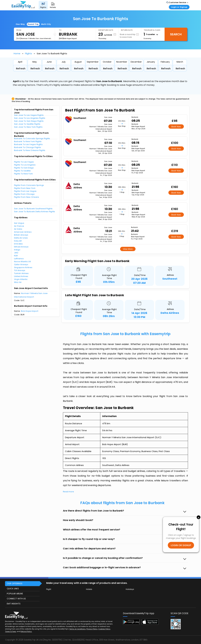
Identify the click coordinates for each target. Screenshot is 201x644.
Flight (49, 589)
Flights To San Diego (24, 168)
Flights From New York (25, 188)
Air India (18, 229)
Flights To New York (23, 174)
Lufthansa (19, 259)
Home (17, 53)
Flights (29, 53)
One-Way (20, 24)
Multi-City (46, 24)
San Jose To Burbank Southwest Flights (33, 209)
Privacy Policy (92, 629)
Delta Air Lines (21, 238)
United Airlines (21, 276)
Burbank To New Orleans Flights (30, 150)
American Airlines (23, 232)
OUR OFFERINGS (15, 584)
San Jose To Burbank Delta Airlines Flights (35, 212)
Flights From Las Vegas (25, 191)
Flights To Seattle (22, 171)
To (60, 30)
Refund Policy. (26, 631)
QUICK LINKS (13, 589)
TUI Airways (20, 270)
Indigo (17, 250)
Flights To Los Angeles (25, 165)
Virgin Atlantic (21, 279)
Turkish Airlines (21, 273)
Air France (19, 226)
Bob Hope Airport (30, 311)
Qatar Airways (21, 264)
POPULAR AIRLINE (15, 594)
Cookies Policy (104, 629)
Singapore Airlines (23, 267)
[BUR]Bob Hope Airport (68, 38)
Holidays (130, 589)
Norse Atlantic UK (23, 262)
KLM (16, 256)
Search (176, 34)
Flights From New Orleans (27, 197)
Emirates (18, 244)
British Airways (21, 235)
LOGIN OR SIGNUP (181, 545)
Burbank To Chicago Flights (28, 147)
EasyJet (18, 241)
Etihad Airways (21, 247)
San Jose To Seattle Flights (27, 124)
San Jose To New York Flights (28, 127)
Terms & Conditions (77, 629)
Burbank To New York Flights (28, 141)
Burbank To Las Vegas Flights (28, 144)
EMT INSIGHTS (14, 604)
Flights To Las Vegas (24, 162)
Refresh (21, 69)
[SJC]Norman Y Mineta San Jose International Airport (34, 38)
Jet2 (16, 253)
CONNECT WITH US (16, 599)
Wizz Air (18, 282)
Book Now (176, 127)
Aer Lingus (19, 223)
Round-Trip (33, 24)
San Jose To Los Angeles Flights (30, 118)
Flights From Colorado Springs (29, 185)
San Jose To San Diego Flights (29, 121)
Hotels (89, 589)
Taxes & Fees (11, 631)
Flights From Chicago (24, 194)
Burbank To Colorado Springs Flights (32, 138)
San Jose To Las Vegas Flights (29, 115)
